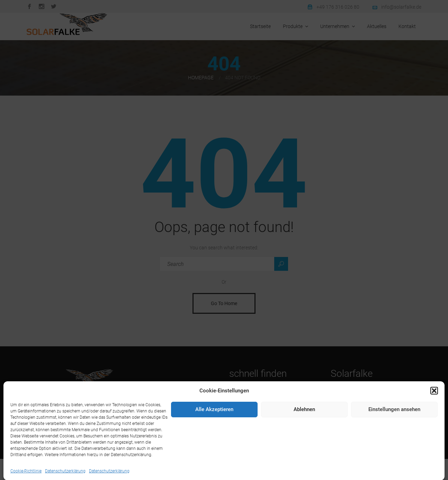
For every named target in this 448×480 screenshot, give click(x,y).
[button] (434, 420)
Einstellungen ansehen (394, 439)
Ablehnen (304, 439)
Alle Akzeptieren (214, 439)
